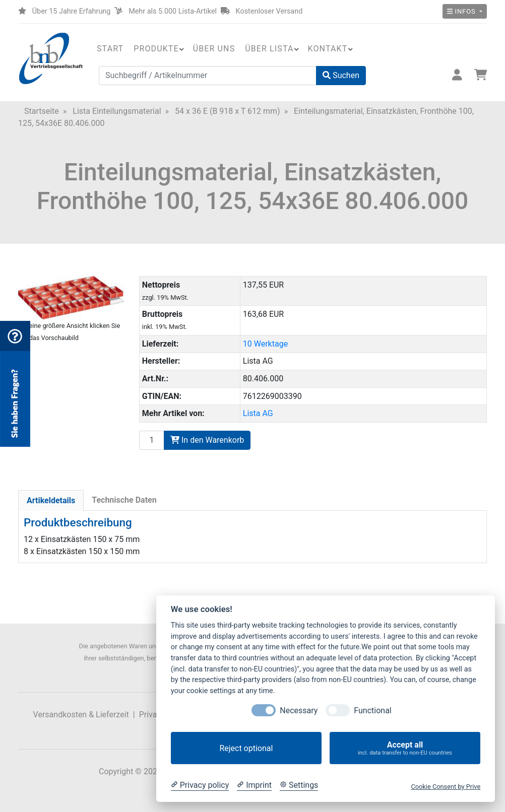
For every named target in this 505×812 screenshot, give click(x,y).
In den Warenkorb (207, 440)
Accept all (405, 748)
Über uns (214, 49)
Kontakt (328, 49)
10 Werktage (265, 344)
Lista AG (258, 413)
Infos (462, 11)
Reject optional (246, 748)
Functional (372, 710)
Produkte (156, 49)
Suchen (341, 75)
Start (110, 49)
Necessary (299, 710)
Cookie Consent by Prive (446, 787)
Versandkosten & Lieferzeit (81, 715)
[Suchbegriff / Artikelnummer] (208, 76)
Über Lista (269, 49)
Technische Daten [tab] (124, 500)
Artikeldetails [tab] (51, 500)
